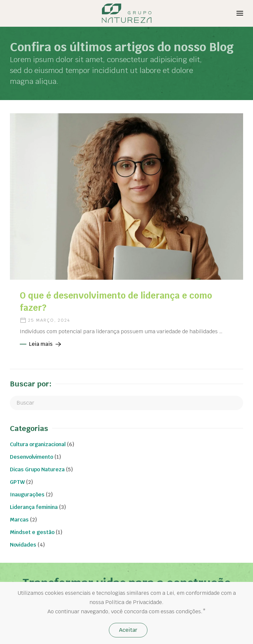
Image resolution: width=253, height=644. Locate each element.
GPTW (17, 482)
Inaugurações (27, 495)
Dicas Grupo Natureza (37, 469)
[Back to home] (127, 13)
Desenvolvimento (32, 457)
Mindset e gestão (32, 532)
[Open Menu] (240, 13)
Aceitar (128, 630)
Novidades (23, 545)
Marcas (19, 520)
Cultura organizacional (38, 444)
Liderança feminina (34, 507)
